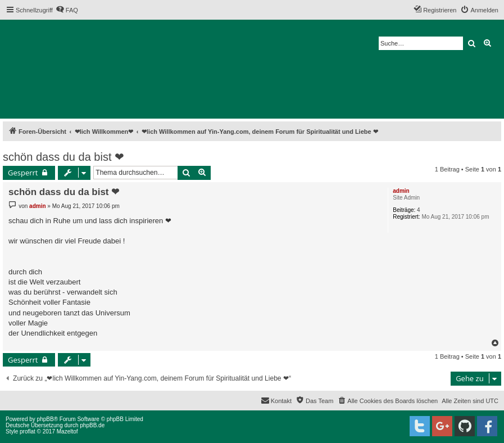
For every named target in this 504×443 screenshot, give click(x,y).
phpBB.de (92, 425)
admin (401, 191)
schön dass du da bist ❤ (63, 157)
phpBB (46, 419)
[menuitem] (67, 10)
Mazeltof (67, 431)
